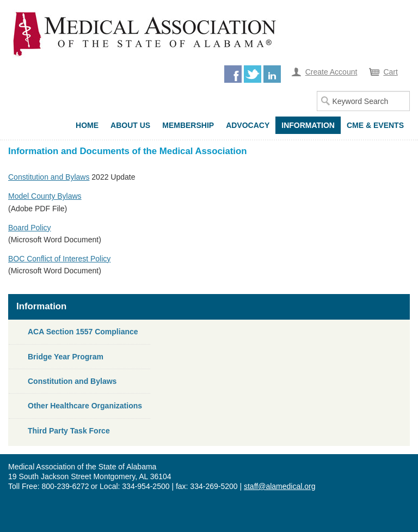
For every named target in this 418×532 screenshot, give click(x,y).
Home (87, 125)
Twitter (253, 74)
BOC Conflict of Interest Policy (59, 259)
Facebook (233, 74)
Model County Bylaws (45, 196)
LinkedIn (272, 74)
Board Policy (30, 228)
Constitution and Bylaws (49, 177)
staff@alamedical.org (279, 486)
